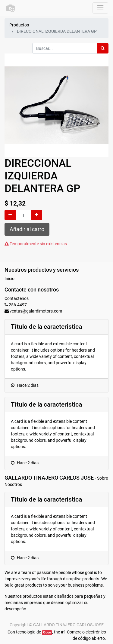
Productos (19, 25)
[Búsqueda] (103, 48)
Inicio (9, 279)
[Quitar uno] (10, 215)
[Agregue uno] (37, 215)
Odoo (47, 632)
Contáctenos (17, 298)
